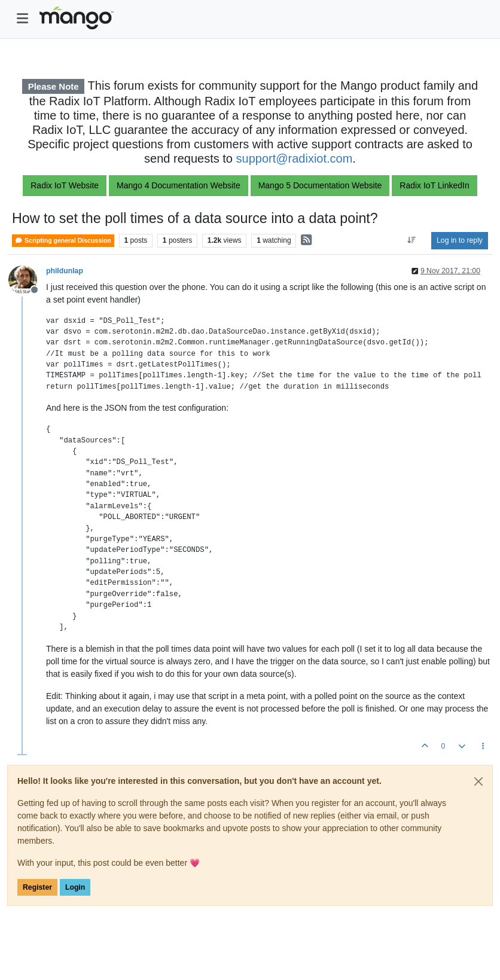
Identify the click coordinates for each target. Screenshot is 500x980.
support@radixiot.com (295, 158)
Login (75, 887)
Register (37, 887)
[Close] (478, 781)
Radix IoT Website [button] (65, 185)
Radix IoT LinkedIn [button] (434, 185)
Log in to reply (460, 240)
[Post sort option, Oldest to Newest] (412, 240)
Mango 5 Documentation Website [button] (320, 185)
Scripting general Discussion (63, 241)
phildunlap (65, 271)
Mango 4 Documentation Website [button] (179, 185)
